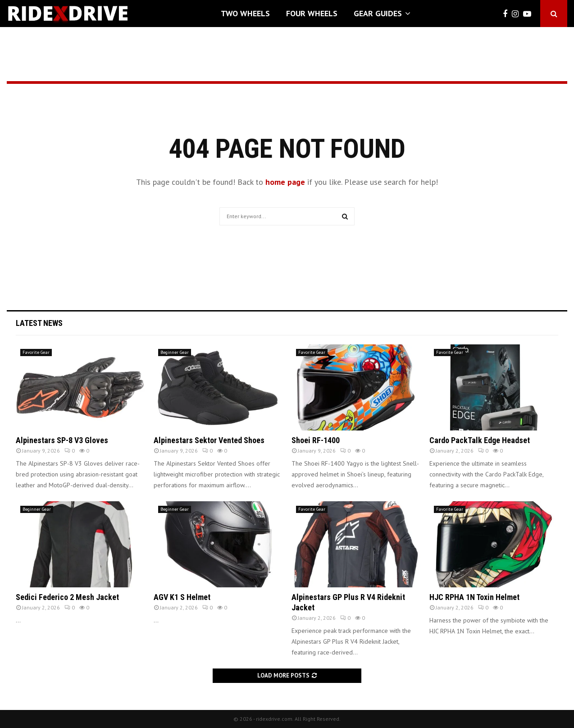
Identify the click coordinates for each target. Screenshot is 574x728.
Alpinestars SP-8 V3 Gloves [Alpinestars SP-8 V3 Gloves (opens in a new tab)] (62, 440)
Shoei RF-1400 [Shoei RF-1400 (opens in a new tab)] (316, 440)
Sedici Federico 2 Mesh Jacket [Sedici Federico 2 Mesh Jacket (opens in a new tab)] (67, 597)
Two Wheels (245, 13)
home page (285, 182)
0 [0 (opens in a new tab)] (70, 451)
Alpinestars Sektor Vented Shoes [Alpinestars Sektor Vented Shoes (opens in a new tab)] (209, 440)
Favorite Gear (36, 352)
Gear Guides (378, 13)
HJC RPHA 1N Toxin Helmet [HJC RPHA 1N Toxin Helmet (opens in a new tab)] (474, 597)
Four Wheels (312, 13)
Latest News (39, 323)
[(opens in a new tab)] (80, 387)
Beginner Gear (175, 352)
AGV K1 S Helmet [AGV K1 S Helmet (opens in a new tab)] (182, 597)
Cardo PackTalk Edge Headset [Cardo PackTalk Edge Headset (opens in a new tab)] (480, 440)
